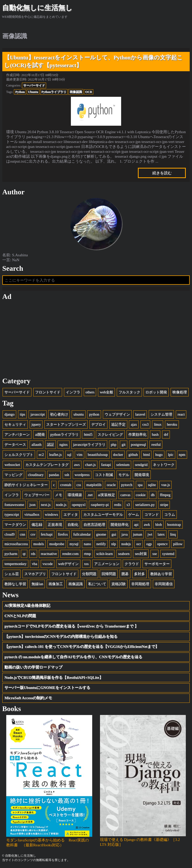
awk (147, 524)
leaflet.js (56, 455)
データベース (15, 444)
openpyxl (78, 505)
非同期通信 (164, 584)
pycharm (11, 554)
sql (69, 455)
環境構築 (75, 495)
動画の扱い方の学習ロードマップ (33, 667)
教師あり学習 (161, 574)
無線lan (37, 584)
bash (155, 434)
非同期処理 (140, 584)
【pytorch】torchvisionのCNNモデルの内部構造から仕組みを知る (61, 636)
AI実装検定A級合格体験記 (27, 606)
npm (182, 455)
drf (166, 434)
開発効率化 (120, 524)
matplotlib (94, 485)
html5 (88, 434)
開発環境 (142, 475)
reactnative (49, 554)
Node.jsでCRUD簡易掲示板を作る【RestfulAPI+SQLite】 (54, 678)
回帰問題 (109, 574)
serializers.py (145, 505)
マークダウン (15, 524)
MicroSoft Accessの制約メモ (28, 698)
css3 (145, 424)
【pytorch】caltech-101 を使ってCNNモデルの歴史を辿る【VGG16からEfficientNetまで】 (82, 647)
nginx (63, 444)
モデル (124, 475)
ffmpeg (165, 495)
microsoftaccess (16, 544)
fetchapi (47, 534)
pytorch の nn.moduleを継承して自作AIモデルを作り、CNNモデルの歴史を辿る (73, 657)
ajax (134, 424)
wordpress (82, 475)
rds (33, 554)
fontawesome (14, 505)
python (94, 414)
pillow (178, 544)
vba (34, 564)
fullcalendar (82, 534)
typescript (12, 514)
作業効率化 (137, 434)
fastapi (106, 465)
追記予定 (118, 424)
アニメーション (107, 564)
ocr (138, 544)
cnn (23, 534)
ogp (149, 544)
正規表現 (55, 524)
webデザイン (68, 564)
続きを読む (162, 173)
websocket (12, 465)
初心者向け (59, 414)
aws (77, 465)
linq (173, 534)
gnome (101, 534)
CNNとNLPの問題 (20, 616)
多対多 (139, 574)
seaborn (124, 554)
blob (158, 524)
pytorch (127, 485)
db (153, 495)
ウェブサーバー (37, 495)
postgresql (139, 444)
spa (140, 485)
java (124, 534)
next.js (46, 505)
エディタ (71, 514)
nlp (113, 544)
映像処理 (180, 392)
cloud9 (9, 534)
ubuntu (79, 414)
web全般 (106, 392)
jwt (150, 534)
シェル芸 (12, 574)
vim (79, 455)
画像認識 (76, 92)
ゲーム (133, 514)
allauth (36, 444)
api (136, 524)
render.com (70, 554)
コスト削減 (104, 475)
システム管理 (161, 414)
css (79, 485)
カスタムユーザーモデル (103, 514)
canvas (125, 495)
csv (33, 534)
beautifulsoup (98, 455)
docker (118, 455)
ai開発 (40, 434)
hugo (159, 455)
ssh (67, 475)
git (124, 444)
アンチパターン (17, 434)
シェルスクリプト (19, 455)
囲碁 (125, 574)
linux (158, 424)
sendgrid (141, 465)
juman (138, 534)
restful (156, 444)
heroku (172, 424)
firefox (63, 534)
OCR (89, 92)
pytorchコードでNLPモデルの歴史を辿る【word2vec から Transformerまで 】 (71, 626)
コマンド (152, 514)
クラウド (132, 564)
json (32, 505)
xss (86, 564)
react (181, 414)
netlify (101, 544)
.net (90, 495)
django (9, 414)
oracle (111, 485)
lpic (170, 455)
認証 (51, 444)
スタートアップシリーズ (66, 424)
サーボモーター (157, 564)
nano (87, 544)
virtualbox (32, 514)
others (90, 392)
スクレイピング (110, 434)
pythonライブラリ (64, 434)
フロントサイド (48, 392)
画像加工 (56, 584)
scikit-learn (104, 554)
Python (20, 92)
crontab (66, 485)
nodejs (126, 544)
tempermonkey (15, 564)
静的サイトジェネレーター (26, 485)
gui (114, 534)
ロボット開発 (156, 392)
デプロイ (98, 424)
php (114, 444)
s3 (128, 505)
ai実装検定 (106, 495)
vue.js (165, 485)
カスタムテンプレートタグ (47, 465)
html (146, 455)
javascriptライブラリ (89, 444)
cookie (141, 495)
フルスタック (129, 392)
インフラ (73, 392)
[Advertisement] (96, 339)
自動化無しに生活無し (37, 8)
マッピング (13, 475)
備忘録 (37, 524)
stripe (164, 505)
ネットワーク (164, 465)
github (133, 455)
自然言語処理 (94, 524)
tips (23, 414)
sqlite (152, 485)
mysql (74, 544)
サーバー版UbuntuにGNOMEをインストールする (47, 688)
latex (161, 534)
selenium (123, 465)
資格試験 (119, 584)
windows (51, 514)
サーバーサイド (34, 85)
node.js (61, 505)
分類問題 (89, 574)
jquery (36, 424)
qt (24, 554)
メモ (59, 495)
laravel (140, 414)
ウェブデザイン (117, 414)
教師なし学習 (15, 584)
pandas (54, 475)
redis (118, 505)
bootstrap (174, 524)
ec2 (41, 455)
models (39, 544)
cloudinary (36, 475)
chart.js (90, 465)
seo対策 (141, 554)
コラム (170, 514)
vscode (48, 564)
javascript (37, 414)
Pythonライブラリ (54, 92)
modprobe (57, 544)
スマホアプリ (35, 574)
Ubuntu (33, 92)
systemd (168, 554)
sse (155, 554)
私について (97, 584)
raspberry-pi (100, 505)
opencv (162, 544)
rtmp (87, 554)
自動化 (73, 524)
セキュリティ (15, 424)
